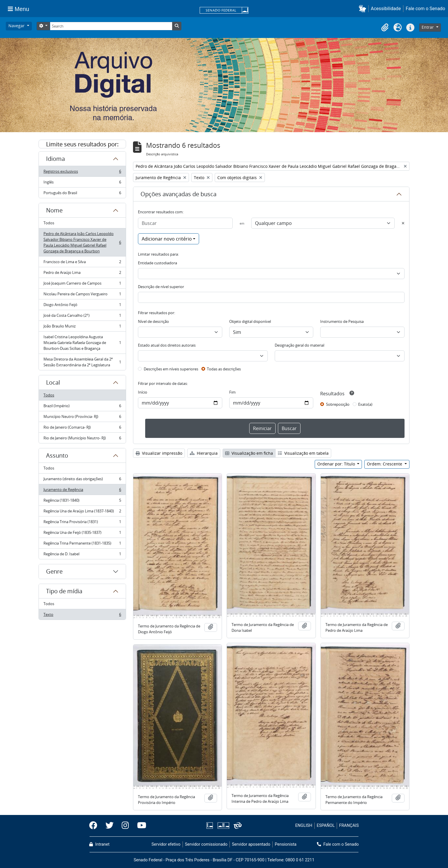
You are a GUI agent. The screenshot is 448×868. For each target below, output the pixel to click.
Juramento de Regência (82, 491)
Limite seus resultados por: (82, 144)
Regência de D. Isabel (82, 555)
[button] (364, 9)
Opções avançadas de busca (179, 194)
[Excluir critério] (403, 223)
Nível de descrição (153, 321)
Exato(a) (365, 404)
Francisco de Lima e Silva (82, 263)
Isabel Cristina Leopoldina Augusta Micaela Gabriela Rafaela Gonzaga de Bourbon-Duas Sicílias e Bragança (82, 343)
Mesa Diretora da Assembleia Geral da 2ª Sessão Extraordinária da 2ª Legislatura (82, 362)
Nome (54, 210)
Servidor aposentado (251, 844)
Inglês (82, 183)
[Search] (111, 26)
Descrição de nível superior (161, 287)
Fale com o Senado (425, 9)
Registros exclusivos (82, 173)
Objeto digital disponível (250, 321)
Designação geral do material (299, 345)
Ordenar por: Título (337, 464)
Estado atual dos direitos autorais (167, 345)
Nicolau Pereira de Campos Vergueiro (82, 295)
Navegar (17, 26)
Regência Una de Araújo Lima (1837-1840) (82, 512)
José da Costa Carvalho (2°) (82, 317)
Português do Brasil (82, 194)
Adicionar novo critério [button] (167, 239)
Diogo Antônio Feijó (82, 306)
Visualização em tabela (303, 453)
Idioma (55, 159)
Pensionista (286, 844)
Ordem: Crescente (385, 464)
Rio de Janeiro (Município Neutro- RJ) (82, 439)
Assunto (57, 455)
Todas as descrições (224, 369)
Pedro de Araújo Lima (82, 274)
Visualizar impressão (159, 453)
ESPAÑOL (326, 826)
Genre (54, 571)
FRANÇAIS (349, 826)
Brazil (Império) (82, 407)
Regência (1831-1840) (82, 502)
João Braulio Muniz (82, 327)
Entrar (428, 27)
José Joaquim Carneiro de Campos (82, 284)
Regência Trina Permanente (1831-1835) (82, 544)
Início (143, 392)
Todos (49, 223)
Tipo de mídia (64, 591)
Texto (82, 616)
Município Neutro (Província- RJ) (82, 418)
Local (53, 382)
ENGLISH (304, 826)
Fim (232, 392)
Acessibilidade (386, 9)
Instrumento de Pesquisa (342, 321)
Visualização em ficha (249, 453)
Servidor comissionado (206, 844)
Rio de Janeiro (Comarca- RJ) (82, 428)
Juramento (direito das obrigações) (82, 480)
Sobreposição (338, 404)
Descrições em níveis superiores (171, 369)
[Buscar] (185, 223)
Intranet (99, 844)
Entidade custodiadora (157, 263)
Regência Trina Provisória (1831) (82, 523)
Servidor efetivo (166, 844)
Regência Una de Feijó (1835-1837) (82, 534)
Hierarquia (204, 453)
